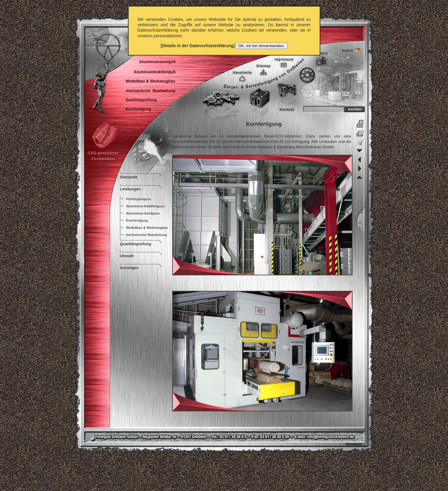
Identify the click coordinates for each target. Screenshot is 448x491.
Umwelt (127, 256)
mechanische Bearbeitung (147, 235)
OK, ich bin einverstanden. (261, 46)
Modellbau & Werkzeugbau (147, 228)
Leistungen (130, 189)
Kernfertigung (137, 220)
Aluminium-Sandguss (143, 213)
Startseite (129, 177)
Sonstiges (129, 268)
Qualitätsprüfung (136, 244)
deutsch (350, 50)
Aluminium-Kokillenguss (146, 206)
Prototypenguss (139, 199)
